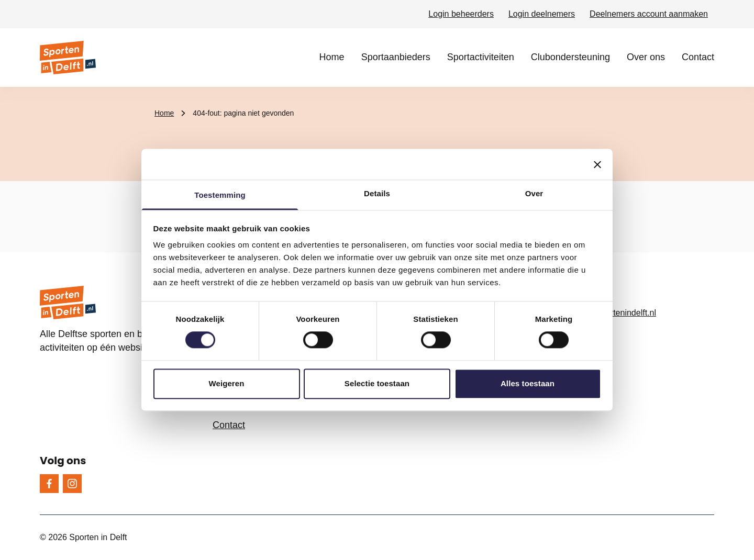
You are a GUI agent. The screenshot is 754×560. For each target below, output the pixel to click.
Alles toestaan (528, 383)
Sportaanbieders (396, 57)
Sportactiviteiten (481, 57)
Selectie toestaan (377, 383)
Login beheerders (461, 14)
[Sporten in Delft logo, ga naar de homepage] (68, 58)
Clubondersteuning (570, 57)
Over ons (646, 57)
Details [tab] (377, 193)
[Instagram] (72, 484)
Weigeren (226, 383)
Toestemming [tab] (220, 195)
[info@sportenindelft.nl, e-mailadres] (636, 313)
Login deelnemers (542, 14)
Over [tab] (534, 193)
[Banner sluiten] (597, 164)
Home (332, 57)
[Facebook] (49, 484)
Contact (698, 57)
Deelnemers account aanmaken (649, 14)
